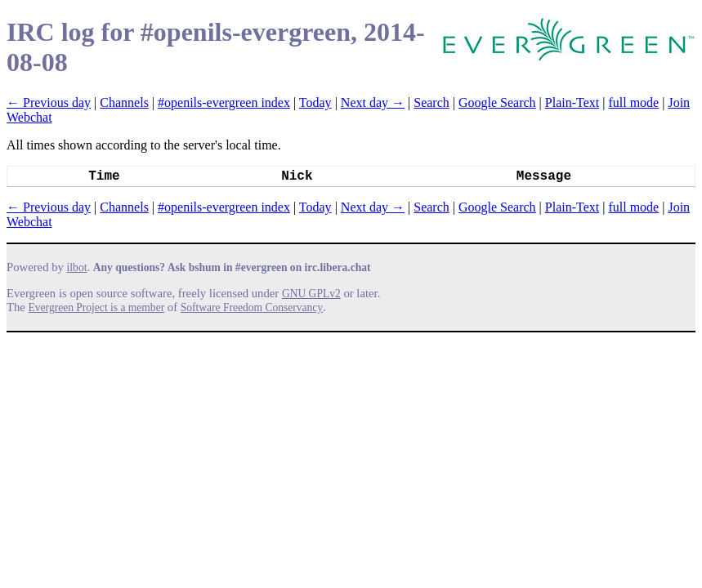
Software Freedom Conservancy (252, 307)
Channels (124, 102)
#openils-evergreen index (224, 102)
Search (431, 102)
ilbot (77, 267)
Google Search (497, 102)
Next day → (373, 102)
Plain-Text (572, 102)
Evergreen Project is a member (97, 307)
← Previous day (49, 102)
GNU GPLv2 (311, 294)
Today (315, 102)
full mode (633, 102)
